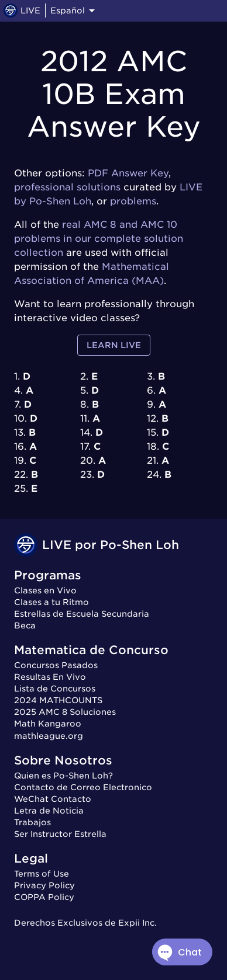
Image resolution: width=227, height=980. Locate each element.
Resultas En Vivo (50, 677)
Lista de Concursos (55, 689)
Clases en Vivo (45, 590)
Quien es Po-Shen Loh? (63, 776)
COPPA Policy (44, 897)
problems (133, 201)
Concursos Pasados (56, 665)
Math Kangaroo (48, 724)
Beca (25, 625)
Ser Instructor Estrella (60, 834)
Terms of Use (42, 874)
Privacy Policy (44, 885)
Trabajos (32, 822)
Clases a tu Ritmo (51, 602)
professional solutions (67, 187)
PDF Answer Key (128, 173)
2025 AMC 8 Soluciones (65, 712)
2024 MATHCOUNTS (58, 700)
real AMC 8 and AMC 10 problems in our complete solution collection (99, 239)
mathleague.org (49, 736)
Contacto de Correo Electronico (83, 787)
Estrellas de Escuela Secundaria (82, 614)
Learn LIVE (114, 345)
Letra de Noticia (49, 811)
